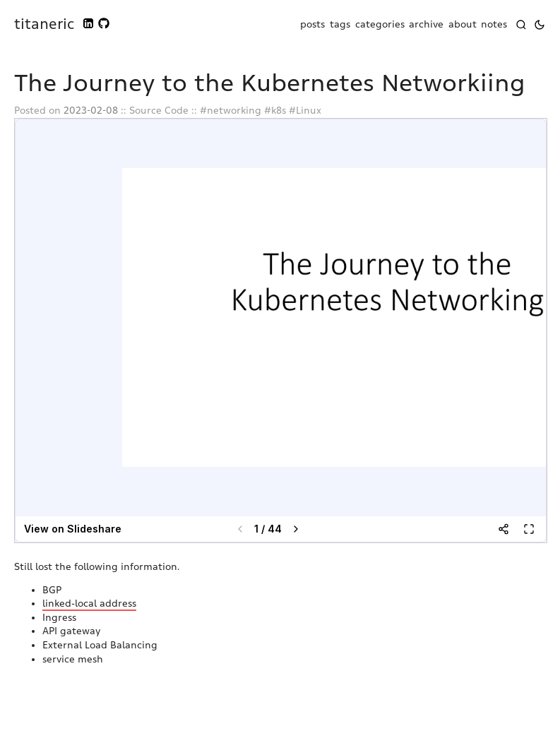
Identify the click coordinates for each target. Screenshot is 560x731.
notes (494, 24)
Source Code (159, 111)
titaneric (44, 24)
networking (234, 111)
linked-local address (89, 604)
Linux (309, 111)
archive (426, 24)
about (463, 24)
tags (340, 24)
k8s (279, 111)
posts (312, 24)
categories (380, 24)
